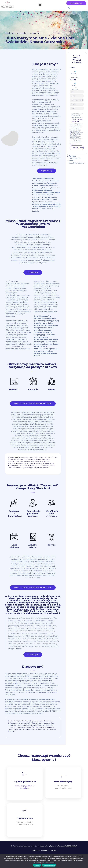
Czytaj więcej (47, 172)
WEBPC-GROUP (71, 846)
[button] (40, 5)
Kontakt (53, 851)
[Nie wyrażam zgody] (86, 861)
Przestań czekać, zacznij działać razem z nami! (33, 405)
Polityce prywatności (74, 143)
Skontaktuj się (76, 3)
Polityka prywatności (40, 851)
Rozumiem (37, 865)
